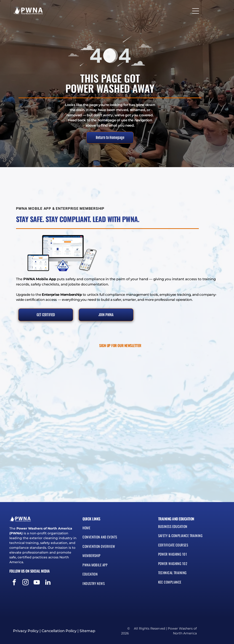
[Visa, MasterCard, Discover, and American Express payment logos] (34, 600)
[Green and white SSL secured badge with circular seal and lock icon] (17, 600)
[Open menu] (196, 9)
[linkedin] (48, 583)
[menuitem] (117, 530)
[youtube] (37, 583)
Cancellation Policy (59, 631)
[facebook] (14, 583)
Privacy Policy (26, 631)
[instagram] (26, 583)
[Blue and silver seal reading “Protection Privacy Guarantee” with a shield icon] (50, 600)
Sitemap (87, 631)
